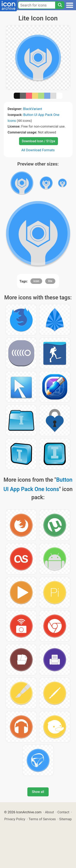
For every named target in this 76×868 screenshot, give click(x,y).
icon (36, 281)
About (50, 812)
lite (50, 281)
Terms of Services (42, 819)
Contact (63, 812)
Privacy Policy (15, 819)
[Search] (60, 5)
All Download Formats (38, 150)
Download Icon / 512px (39, 141)
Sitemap (65, 819)
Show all (38, 792)
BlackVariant (33, 109)
